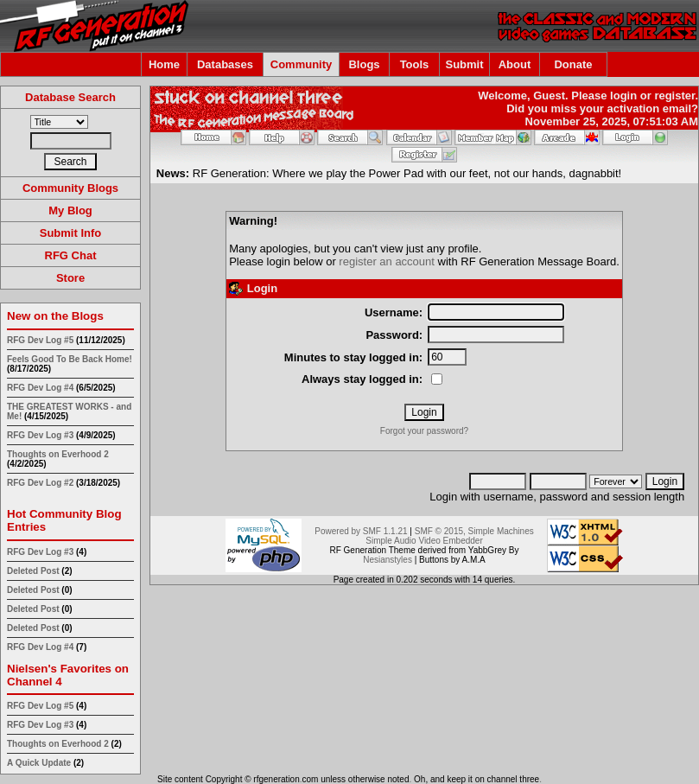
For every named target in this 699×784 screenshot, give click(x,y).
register (674, 96)
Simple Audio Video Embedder (424, 541)
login (623, 96)
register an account (387, 261)
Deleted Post (33, 571)
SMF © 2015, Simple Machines (474, 531)
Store (70, 278)
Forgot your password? (424, 431)
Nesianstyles (388, 560)
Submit (464, 64)
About (515, 64)
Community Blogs (70, 188)
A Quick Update (40, 763)
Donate (573, 64)
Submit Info (71, 233)
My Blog (70, 210)
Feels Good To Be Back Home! (70, 359)
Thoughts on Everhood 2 (58, 454)
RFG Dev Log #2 (40, 483)
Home (164, 64)
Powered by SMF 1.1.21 (361, 531)
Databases (225, 64)
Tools (415, 64)
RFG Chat (71, 255)
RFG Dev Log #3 (40, 435)
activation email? (653, 108)
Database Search (70, 97)
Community (302, 64)
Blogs (364, 64)
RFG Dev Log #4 (40, 388)
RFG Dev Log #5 (40, 340)
